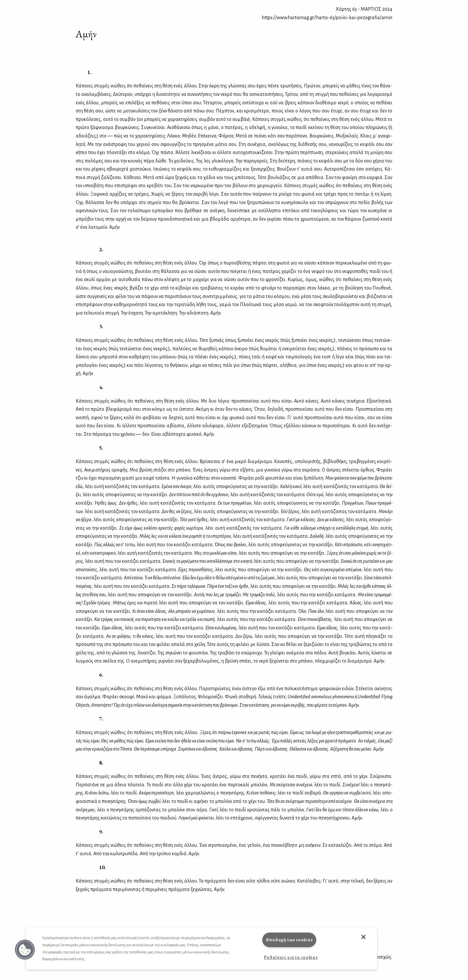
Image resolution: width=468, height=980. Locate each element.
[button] (25, 950)
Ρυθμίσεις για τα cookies (291, 957)
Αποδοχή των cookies (289, 940)
